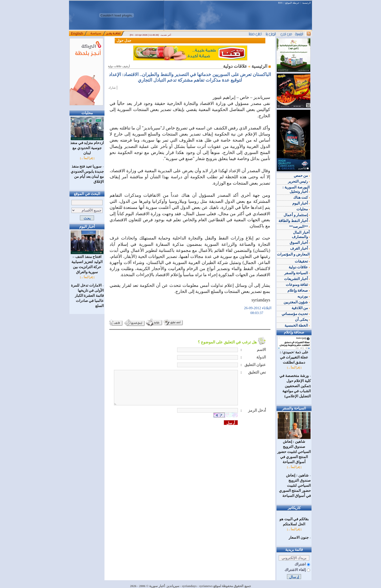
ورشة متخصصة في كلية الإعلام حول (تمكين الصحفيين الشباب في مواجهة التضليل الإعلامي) (295, 386)
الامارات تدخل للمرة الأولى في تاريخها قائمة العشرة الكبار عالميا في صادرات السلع (87, 296)
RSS (280, 3)
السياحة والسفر (297, 273)
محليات (303, 209)
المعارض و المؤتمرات (293, 255)
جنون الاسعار (299, 537)
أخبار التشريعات (297, 279)
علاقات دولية (299, 267)
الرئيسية (307, 3)
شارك (112, 88)
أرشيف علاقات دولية (119, 66)
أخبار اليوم (301, 203)
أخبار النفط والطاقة (294, 221)
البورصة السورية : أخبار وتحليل (296, 189)
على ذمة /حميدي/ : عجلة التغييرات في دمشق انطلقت (294, 355)
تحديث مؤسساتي (296, 314)
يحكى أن (302, 320)
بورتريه (303, 296)
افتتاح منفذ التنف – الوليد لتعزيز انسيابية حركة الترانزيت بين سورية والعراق (87, 263)
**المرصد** (299, 227)
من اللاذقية (301, 308)
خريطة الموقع (292, 3)
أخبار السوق (300, 243)
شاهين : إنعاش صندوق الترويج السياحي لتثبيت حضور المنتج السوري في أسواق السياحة (294, 450)
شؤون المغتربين (297, 302)
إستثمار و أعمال (297, 215)
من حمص (302, 176)
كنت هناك (302, 197)
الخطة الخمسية (297, 325)
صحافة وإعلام (299, 290)
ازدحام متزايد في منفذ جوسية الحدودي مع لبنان (87, 146)
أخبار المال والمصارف (301, 235)
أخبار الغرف (300, 248)
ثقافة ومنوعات (298, 285)
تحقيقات (302, 261)
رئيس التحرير (299, 181)
